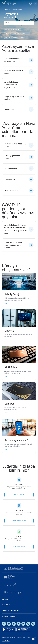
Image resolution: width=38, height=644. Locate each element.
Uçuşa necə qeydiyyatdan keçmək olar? (17, 33)
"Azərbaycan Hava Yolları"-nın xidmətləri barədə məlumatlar (19, 130)
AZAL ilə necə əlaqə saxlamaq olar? (16, 37)
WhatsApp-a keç (19, 547)
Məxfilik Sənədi (7, 641)
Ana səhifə (7, 10)
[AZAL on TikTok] (33, 624)
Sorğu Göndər (19, 495)
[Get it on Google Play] (9, 629)
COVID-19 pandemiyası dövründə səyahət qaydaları (18, 211)
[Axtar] (19, 23)
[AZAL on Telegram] (19, 624)
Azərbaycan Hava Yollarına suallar (18, 48)
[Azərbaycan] (31, 4)
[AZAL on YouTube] (23, 624)
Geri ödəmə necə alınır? (13, 29)
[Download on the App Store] (23, 629)
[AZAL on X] (9, 624)
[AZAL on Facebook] (4, 624)
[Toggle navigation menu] (35, 4)
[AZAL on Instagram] (28, 624)
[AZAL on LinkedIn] (14, 624)
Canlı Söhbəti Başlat (19, 521)
